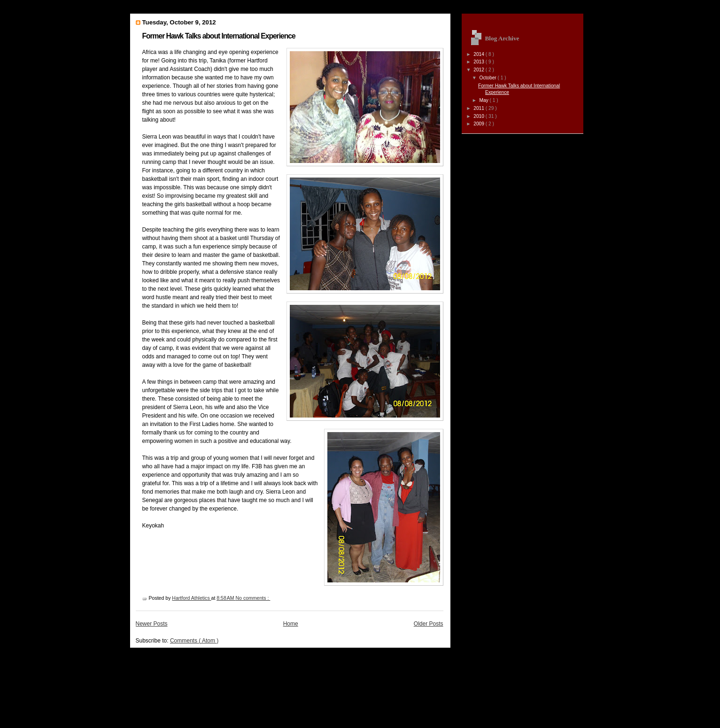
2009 (480, 124)
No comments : (253, 598)
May (484, 100)
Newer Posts (152, 624)
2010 (480, 116)
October (488, 78)
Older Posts (429, 624)
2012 (480, 70)
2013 (480, 62)
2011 (480, 108)
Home (291, 624)
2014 (480, 54)
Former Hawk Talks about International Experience (219, 36)
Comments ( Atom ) (194, 641)
